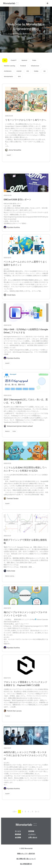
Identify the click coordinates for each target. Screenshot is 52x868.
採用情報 (31, 831)
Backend (24, 60)
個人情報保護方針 (26, 864)
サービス (18, 831)
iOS (28, 71)
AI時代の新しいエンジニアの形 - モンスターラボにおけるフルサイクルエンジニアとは (26, 755)
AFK (19, 76)
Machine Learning (10, 66)
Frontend (23, 66)
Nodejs (36, 71)
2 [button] (22, 812)
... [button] (30, 812)
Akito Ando (11, 571)
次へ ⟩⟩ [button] (37, 812)
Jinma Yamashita (15, 150)
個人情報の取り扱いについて (26, 859)
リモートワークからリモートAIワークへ (26, 120)
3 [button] (25, 812)
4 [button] (28, 812)
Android (19, 71)
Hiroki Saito (11, 295)
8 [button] (32, 812)
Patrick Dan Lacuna (14, 711)
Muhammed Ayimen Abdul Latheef (20, 426)
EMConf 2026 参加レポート (18, 199)
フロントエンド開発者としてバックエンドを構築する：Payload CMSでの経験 (25, 684)
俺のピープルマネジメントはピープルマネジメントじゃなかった (25, 614)
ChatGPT (14, 60)
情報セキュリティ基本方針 (26, 854)
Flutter (34, 60)
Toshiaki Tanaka (13, 498)
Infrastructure (35, 66)
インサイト (32, 834)
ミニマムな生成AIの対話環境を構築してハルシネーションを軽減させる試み (25, 469)
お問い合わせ (33, 837)
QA (45, 71)
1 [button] (19, 812)
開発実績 (18, 834)
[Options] (47, 3)
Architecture (8, 71)
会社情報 (18, 837)
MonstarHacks (8, 76)
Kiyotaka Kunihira (13, 227)
